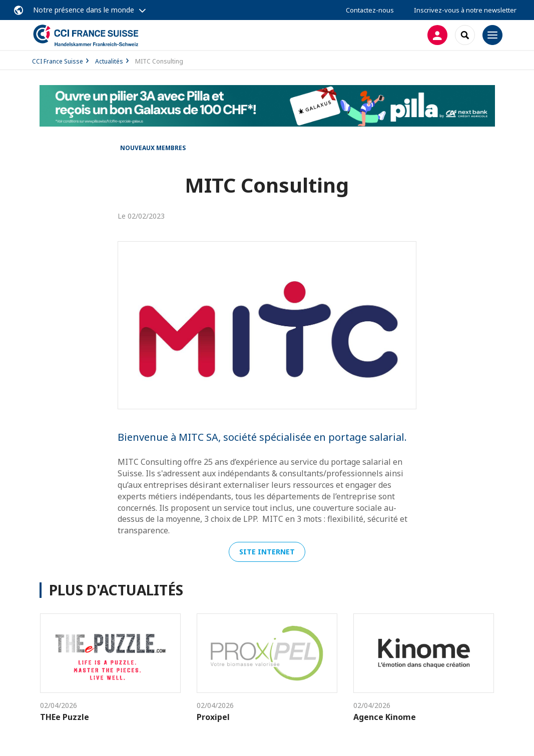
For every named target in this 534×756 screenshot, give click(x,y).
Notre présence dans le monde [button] (84, 10)
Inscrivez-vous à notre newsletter (465, 10)
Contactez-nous (370, 10)
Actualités (109, 61)
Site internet (267, 552)
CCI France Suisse (58, 61)
